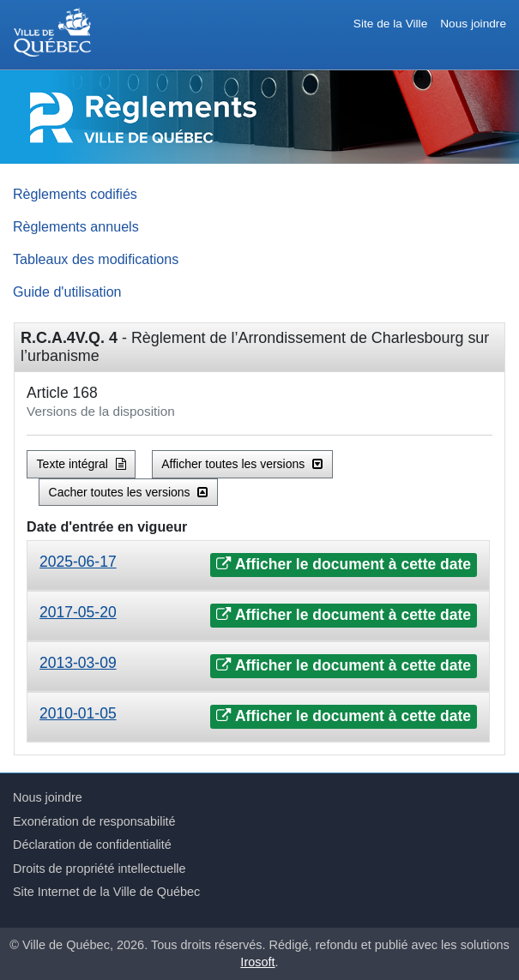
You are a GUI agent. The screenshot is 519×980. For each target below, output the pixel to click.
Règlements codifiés (75, 194)
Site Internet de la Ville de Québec (106, 892)
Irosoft (257, 962)
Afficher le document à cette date (344, 564)
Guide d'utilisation (67, 292)
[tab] (258, 565)
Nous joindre (473, 24)
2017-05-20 (78, 612)
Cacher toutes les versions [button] (129, 492)
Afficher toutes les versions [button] (242, 464)
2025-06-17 (78, 562)
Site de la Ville (390, 24)
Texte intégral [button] (81, 464)
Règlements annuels (76, 226)
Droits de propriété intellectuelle (100, 869)
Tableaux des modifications (96, 259)
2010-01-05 (78, 713)
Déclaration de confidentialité (92, 845)
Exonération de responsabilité (94, 821)
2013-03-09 (78, 663)
